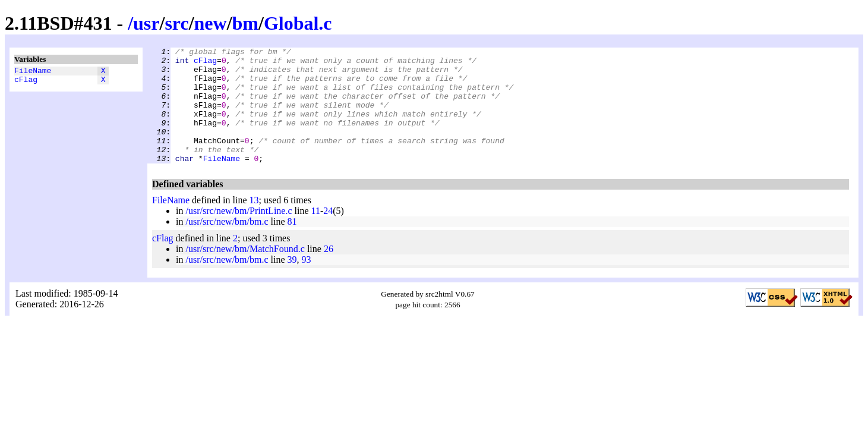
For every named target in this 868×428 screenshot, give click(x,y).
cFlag (26, 83)
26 (329, 272)
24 (328, 234)
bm (245, 23)
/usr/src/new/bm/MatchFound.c (245, 272)
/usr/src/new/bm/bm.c (227, 245)
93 (307, 283)
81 (292, 245)
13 (254, 223)
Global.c (298, 23)
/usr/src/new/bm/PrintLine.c (239, 234)
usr (146, 23)
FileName (33, 72)
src (176, 23)
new (211, 23)
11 (316, 234)
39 (292, 283)
